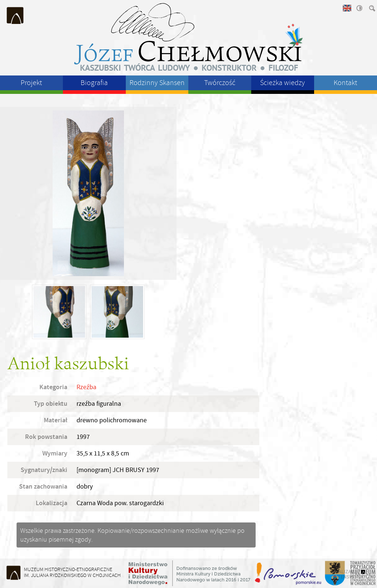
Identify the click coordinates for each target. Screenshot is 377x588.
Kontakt (345, 83)
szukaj (371, 8)
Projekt (31, 83)
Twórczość (220, 83)
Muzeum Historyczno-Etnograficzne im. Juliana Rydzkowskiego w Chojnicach (15, 15)
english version (346, 8)
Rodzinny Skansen (157, 83)
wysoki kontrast (359, 8)
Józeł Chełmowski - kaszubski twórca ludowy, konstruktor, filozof (189, 37)
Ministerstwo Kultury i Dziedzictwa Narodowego (189, 573)
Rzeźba (86, 387)
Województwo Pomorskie (289, 573)
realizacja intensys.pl (347, 574)
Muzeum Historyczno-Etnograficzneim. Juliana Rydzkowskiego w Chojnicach (72, 572)
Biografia (94, 83)
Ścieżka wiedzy (282, 83)
